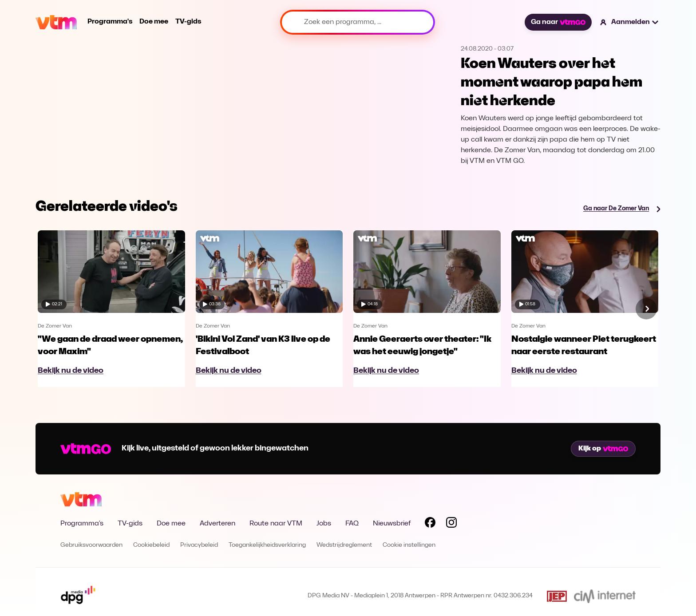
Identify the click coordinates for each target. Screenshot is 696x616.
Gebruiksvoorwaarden (91, 545)
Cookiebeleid (151, 545)
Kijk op (603, 449)
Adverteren (217, 524)
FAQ (352, 524)
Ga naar (558, 22)
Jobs (324, 524)
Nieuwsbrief (392, 524)
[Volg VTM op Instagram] (451, 524)
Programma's (110, 22)
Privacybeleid (199, 545)
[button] (630, 22)
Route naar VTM (276, 524)
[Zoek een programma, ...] (358, 22)
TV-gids (188, 22)
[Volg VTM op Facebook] (430, 524)
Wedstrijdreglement (344, 545)
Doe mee (154, 22)
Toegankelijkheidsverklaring (267, 545)
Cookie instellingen (409, 545)
